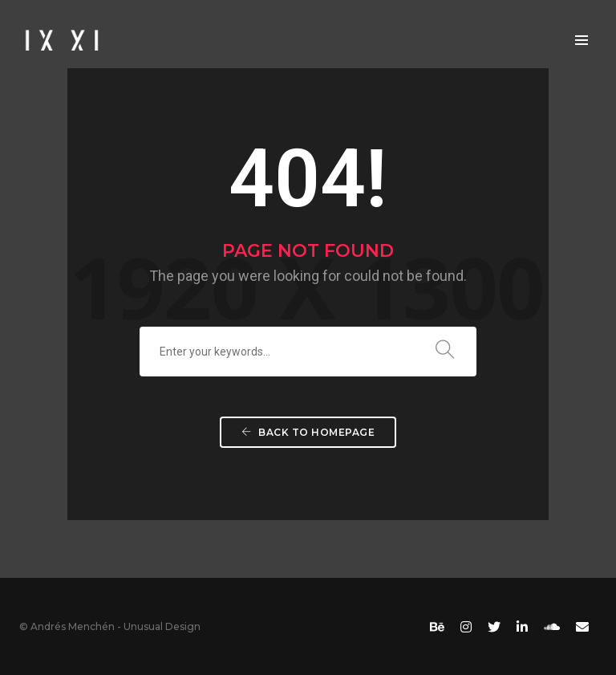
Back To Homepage (308, 432)
